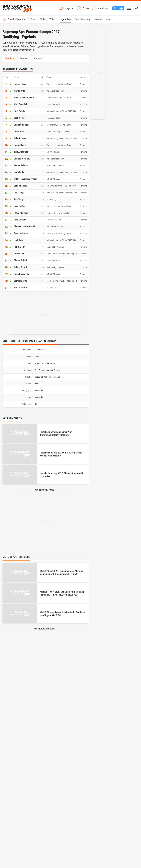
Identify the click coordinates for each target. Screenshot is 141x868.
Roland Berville (21, 269)
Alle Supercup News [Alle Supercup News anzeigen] (44, 491)
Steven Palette (21, 167)
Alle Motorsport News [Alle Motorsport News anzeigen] (44, 630)
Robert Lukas (20, 140)
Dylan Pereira (20, 133)
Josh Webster (20, 119)
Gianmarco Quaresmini (24, 228)
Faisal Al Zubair (21, 214)
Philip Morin (19, 248)
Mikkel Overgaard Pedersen (27, 180)
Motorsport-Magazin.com (19, 9)
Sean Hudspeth (21, 235)
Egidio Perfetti (21, 187)
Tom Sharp (19, 201)
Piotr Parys (19, 194)
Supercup (39, 351)
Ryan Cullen (19, 207)
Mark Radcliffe (21, 289)
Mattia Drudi (20, 92)
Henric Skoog (20, 146)
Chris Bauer (19, 255)
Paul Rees (18, 241)
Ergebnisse (65, 21)
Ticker (86, 9)
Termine (98, 21)
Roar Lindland (20, 221)
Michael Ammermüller (24, 99)
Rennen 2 (39, 60)
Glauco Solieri (20, 262)
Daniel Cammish (21, 126)
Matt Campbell (21, 106)
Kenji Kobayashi (21, 275)
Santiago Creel (21, 282)
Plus (117, 9)
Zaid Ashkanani (21, 153)
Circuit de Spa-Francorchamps (48, 378)
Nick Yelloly (19, 113)
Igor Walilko (19, 173)
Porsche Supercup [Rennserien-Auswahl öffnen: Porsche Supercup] (17, 21)
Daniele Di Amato (22, 160)
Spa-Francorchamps (44, 365)
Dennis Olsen (20, 85)
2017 (37, 358)
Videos (53, 21)
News (34, 21)
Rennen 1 (25, 60)
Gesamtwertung (83, 21)
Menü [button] (136, 9)
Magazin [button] (69, 9)
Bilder (43, 21)
